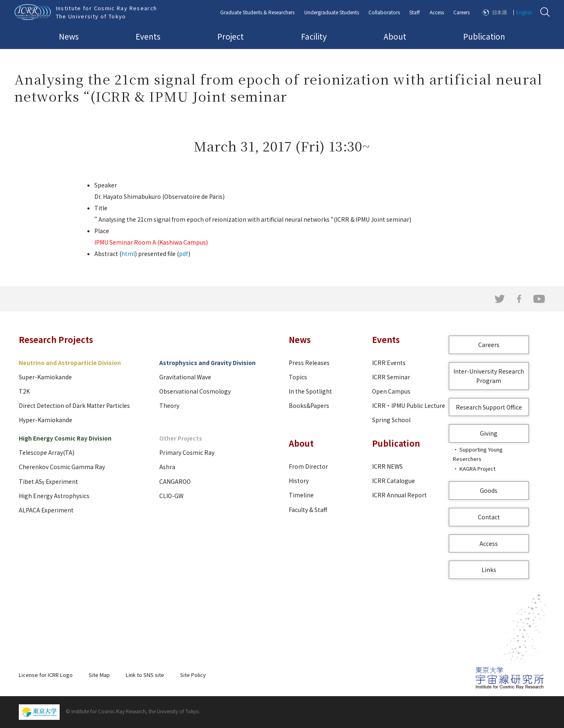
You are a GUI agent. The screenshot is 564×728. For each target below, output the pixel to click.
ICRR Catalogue (393, 481)
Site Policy (193, 675)
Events (148, 36)
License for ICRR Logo (46, 675)
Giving (489, 433)
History (299, 481)
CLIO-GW (171, 496)
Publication (484, 36)
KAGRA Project (477, 469)
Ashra (167, 467)
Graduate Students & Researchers (257, 12)
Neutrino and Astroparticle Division (70, 363)
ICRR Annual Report (399, 495)
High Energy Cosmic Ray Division (65, 438)
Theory (169, 405)
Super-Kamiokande (45, 377)
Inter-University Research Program (489, 376)
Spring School (391, 420)
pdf (184, 254)
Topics (298, 377)
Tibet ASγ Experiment (48, 481)
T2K (24, 391)
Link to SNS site (145, 675)
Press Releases (309, 363)
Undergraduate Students (332, 12)
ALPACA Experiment (46, 510)
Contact (489, 517)
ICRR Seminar (391, 377)
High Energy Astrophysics (54, 496)
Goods (489, 490)
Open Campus (391, 391)
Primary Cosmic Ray (187, 452)
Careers (461, 12)
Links (489, 570)
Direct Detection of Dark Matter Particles (74, 405)
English (524, 12)
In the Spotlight (310, 391)
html (128, 254)
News (69, 36)
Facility (314, 36)
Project (231, 36)
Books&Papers (309, 405)
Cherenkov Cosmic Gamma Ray (62, 467)
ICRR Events (389, 363)
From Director (308, 466)
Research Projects (56, 340)
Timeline (301, 495)
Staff (415, 12)
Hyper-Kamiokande (46, 420)
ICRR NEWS (387, 466)
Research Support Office (489, 407)
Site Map (99, 675)
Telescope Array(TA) (47, 452)
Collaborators (384, 12)
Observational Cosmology (195, 391)
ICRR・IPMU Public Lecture (409, 405)
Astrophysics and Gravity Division (207, 363)
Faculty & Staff (308, 510)
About (395, 36)
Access (437, 12)
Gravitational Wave (185, 377)
